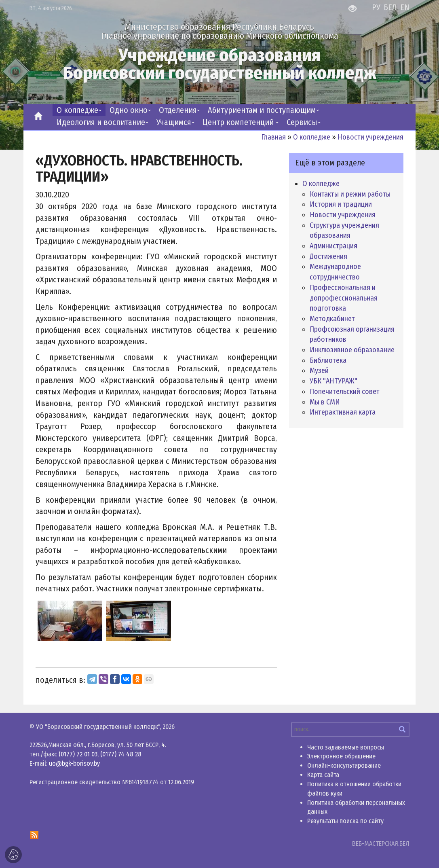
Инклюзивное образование (352, 350)
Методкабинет (332, 319)
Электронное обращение (341, 756)
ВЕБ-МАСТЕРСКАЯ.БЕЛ (381, 844)
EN (405, 7)
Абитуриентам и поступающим (262, 110)
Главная (273, 137)
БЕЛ (391, 7)
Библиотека (328, 360)
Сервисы (302, 122)
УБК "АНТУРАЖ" (333, 381)
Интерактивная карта (343, 412)
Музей (319, 370)
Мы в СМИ (325, 402)
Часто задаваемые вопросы (346, 747)
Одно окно (129, 110)
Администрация (333, 246)
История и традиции (341, 204)
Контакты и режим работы (350, 194)
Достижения (328, 256)
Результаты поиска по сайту (345, 821)
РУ (377, 7)
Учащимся (174, 122)
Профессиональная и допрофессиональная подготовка (344, 298)
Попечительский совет (345, 392)
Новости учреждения (370, 137)
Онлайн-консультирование (344, 765)
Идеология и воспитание (101, 122)
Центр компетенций (239, 122)
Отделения (178, 110)
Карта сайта (323, 775)
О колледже (77, 110)
